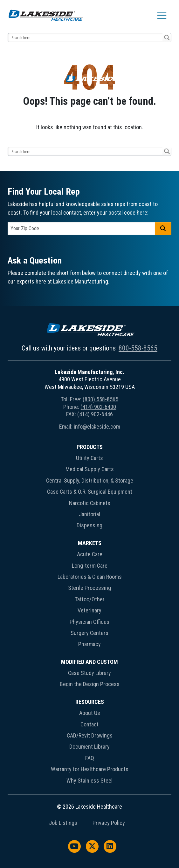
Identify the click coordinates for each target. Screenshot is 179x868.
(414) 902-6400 (98, 407)
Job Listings (63, 823)
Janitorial (89, 514)
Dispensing (89, 525)
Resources (90, 702)
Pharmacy (89, 644)
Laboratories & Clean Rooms (90, 577)
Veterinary (89, 610)
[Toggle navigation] (162, 15)
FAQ (90, 758)
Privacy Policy (109, 823)
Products (90, 447)
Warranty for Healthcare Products (90, 769)
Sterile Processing (89, 588)
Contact (89, 724)
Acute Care (90, 554)
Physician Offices (89, 622)
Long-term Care (90, 566)
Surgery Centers (89, 633)
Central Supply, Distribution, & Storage (90, 481)
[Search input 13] (86, 38)
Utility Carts (89, 458)
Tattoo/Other (90, 599)
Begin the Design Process (90, 684)
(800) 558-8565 (100, 399)
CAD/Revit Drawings (90, 735)
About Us (90, 713)
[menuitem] (89, 487)
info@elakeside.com (97, 427)
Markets (90, 543)
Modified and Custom (89, 662)
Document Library (89, 747)
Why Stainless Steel (89, 781)
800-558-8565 (138, 348)
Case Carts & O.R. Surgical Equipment (90, 492)
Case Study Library (89, 673)
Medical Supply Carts (90, 469)
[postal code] (81, 228)
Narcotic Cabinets (90, 503)
